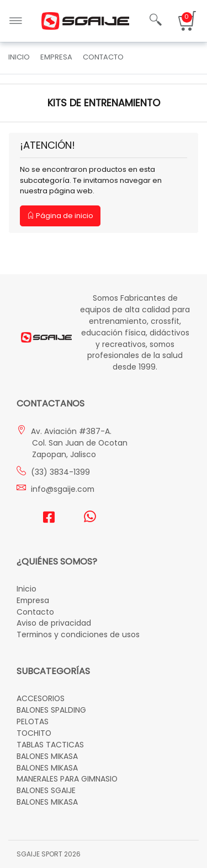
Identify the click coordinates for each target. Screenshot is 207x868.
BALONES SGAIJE (46, 790)
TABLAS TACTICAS (50, 745)
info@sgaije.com (55, 489)
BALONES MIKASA (47, 756)
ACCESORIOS (41, 698)
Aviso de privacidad (54, 623)
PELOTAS (33, 721)
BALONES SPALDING (51, 710)
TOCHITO (34, 733)
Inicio (19, 57)
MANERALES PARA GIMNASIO (67, 779)
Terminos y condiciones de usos (78, 634)
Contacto (35, 612)
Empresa (33, 600)
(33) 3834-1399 (53, 472)
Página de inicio (60, 216)
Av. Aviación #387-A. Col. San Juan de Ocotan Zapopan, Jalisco (72, 443)
